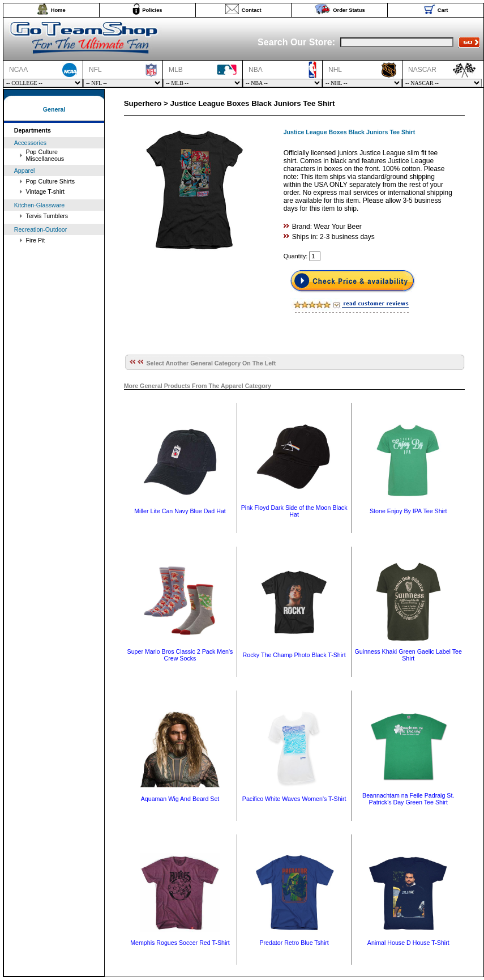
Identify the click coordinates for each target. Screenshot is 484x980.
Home (58, 10)
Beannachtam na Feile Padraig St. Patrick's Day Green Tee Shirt (408, 799)
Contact (252, 10)
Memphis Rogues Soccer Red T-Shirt (180, 943)
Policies (152, 10)
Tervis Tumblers (47, 216)
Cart (443, 10)
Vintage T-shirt (45, 191)
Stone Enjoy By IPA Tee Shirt (408, 511)
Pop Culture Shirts (50, 181)
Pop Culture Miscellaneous (45, 155)
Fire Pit (36, 240)
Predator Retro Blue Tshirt (294, 943)
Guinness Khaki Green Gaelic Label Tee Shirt (408, 655)
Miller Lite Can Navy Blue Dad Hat (180, 511)
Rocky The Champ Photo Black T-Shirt (294, 655)
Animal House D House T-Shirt (408, 943)
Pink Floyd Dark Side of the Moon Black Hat (294, 511)
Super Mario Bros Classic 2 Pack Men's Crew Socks (180, 655)
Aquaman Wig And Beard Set (180, 799)
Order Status (349, 10)
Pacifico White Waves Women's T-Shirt (294, 799)
